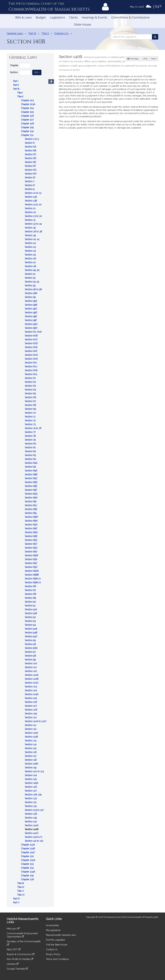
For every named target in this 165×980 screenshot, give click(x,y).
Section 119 (31, 768)
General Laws (15, 33)
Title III (21, 883)
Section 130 (31, 798)
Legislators (57, 17)
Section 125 (31, 779)
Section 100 (31, 663)
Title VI (21, 895)
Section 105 (31, 698)
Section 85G (32, 494)
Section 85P (31, 528)
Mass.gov (13, 929)
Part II (16, 85)
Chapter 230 (28, 131)
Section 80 (31, 444)
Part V (17, 903)
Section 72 (31, 421)
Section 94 (31, 625)
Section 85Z (31, 567)
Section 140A (32, 825)
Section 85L (31, 513)
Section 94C (31, 636)
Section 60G (32, 355)
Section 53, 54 (32, 282)
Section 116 (31, 752)
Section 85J (31, 505)
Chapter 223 (28, 100)
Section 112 (31, 729)
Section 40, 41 (32, 239)
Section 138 (31, 814)
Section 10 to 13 (33, 193)
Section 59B (31, 305)
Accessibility (52, 925)
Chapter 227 (28, 120)
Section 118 (31, 760)
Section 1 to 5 (32, 139)
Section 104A (32, 694)
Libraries (13, 964)
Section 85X (31, 559)
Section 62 (31, 382)
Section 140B (32, 829)
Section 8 (30, 185)
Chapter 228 (28, 124)
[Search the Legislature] (155, 37)
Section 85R (31, 536)
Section (14, 72)
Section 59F (31, 320)
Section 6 (30, 143)
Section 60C (32, 340)
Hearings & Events (95, 17)
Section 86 (31, 586)
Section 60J (31, 367)
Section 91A (31, 609)
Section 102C (32, 683)
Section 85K (31, 509)
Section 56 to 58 (34, 289)
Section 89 (31, 598)
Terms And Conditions (58, 959)
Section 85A (31, 471)
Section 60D (32, 343)
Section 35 (31, 228)
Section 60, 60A (34, 332)
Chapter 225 (28, 112)
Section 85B (31, 474)
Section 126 (31, 787)
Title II (20, 97)
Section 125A (32, 783)
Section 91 (30, 606)
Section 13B (31, 201)
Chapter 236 (28, 879)
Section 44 (31, 251)
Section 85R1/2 (33, 582)
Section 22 (31, 212)
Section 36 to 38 (34, 232)
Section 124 (31, 775)
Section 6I (30, 178)
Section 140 (31, 822)
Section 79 (31, 440)
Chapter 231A (28, 845)
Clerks (73, 17)
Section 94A (31, 629)
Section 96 (31, 644)
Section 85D (31, 482)
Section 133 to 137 (34, 810)
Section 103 (31, 687)
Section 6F (31, 166)
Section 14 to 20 (34, 205)
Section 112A (32, 733)
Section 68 (31, 405)
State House (82, 25)
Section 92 (31, 617)
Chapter (14, 65)
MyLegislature (53, 930)
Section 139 (31, 818)
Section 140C (32, 833)
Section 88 (31, 594)
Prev (146, 58)
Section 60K (32, 370)
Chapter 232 (28, 856)
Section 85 (31, 467)
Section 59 (31, 297)
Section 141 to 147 (34, 841)
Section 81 (31, 447)
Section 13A (31, 197)
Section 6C (31, 154)
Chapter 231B (28, 849)
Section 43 (31, 247)
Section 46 (31, 259)
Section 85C (31, 478)
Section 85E (31, 486)
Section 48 (31, 266)
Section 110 (31, 717)
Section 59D (31, 313)
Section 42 (31, 243)
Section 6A (31, 147)
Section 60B (32, 336)
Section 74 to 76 (33, 428)
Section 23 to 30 (34, 216)
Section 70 (31, 413)
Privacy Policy (53, 954)
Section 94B (31, 633)
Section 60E (31, 347)
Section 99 (31, 660)
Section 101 (31, 667)
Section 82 (31, 451)
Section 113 (31, 741)
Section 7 (30, 181)
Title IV (21, 887)
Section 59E (31, 316)
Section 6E (31, 162)
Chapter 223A (28, 104)
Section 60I (31, 363)
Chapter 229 (28, 127)
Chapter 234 (28, 868)
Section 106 (31, 702)
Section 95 (31, 640)
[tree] (30, 492)
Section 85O (32, 525)
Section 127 (31, 791)
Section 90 (31, 602)
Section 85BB (32, 575)
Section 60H (32, 359)
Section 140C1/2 (34, 837)
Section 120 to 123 (35, 771)
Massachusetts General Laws (61, 935)
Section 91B (31, 613)
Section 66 (31, 397)
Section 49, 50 (32, 270)
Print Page (133, 59)
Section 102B (32, 679)
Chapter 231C (28, 852)
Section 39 (31, 235)
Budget (41, 17)
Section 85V (31, 552)
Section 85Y (31, 563)
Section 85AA (32, 571)
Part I (16, 81)
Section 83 (31, 455)
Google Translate (17, 969)
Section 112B (32, 737)
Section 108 (31, 710)
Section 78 (31, 436)
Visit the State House (57, 945)
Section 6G (31, 170)
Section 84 (31, 459)
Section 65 (31, 394)
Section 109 (31, 714)
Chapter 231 (27, 135)
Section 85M (32, 517)
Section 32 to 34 (34, 224)
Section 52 (31, 278)
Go (38, 72)
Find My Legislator (56, 940)
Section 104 (31, 690)
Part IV (17, 899)
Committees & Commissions (131, 17)
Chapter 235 (28, 876)
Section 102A (32, 675)
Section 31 (30, 220)
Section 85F (31, 490)
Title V (21, 891)
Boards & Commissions (21, 954)
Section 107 (31, 706)
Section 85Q (32, 532)
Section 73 (31, 424)
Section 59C (31, 309)
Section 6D (31, 158)
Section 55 (30, 286)
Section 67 (31, 401)
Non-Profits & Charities (20, 959)
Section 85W (32, 555)
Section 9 (30, 189)
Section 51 (30, 274)
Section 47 (31, 262)
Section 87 (31, 590)
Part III (17, 89)
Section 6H (31, 174)
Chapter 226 (28, 116)
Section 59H (31, 328)
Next (154, 59)
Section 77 (30, 432)
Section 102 (31, 671)
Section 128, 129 (34, 795)
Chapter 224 (28, 108)
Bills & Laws (24, 17)
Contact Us (52, 949)
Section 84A (31, 463)
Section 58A (31, 293)
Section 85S (31, 540)
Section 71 (30, 417)
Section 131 (31, 802)
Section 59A (31, 301)
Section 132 (31, 806)
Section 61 (31, 378)
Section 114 (31, 744)
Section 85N (31, 521)
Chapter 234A (28, 872)
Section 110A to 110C (36, 721)
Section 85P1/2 (33, 579)
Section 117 (31, 756)
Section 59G (31, 324)
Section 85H (31, 498)
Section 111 (31, 725)
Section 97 (31, 652)
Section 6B (31, 151)
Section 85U (31, 548)
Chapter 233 (28, 864)
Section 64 (31, 390)
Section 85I (31, 501)
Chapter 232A (28, 860)
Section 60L (31, 374)
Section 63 (31, 386)
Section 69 (31, 409)
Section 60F (31, 351)
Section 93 (31, 621)
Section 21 (30, 208)
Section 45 (31, 255)
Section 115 (31, 748)
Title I (20, 93)
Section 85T (31, 544)
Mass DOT (14, 949)
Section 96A (31, 648)
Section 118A (32, 764)
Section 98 (31, 656)
